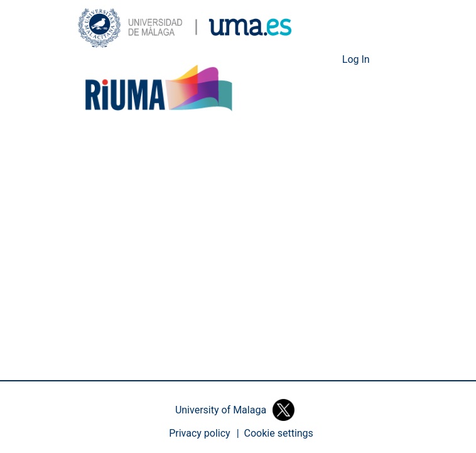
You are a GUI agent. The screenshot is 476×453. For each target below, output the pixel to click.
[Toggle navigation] (389, 60)
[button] (185, 28)
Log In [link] (357, 60)
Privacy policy (200, 434)
